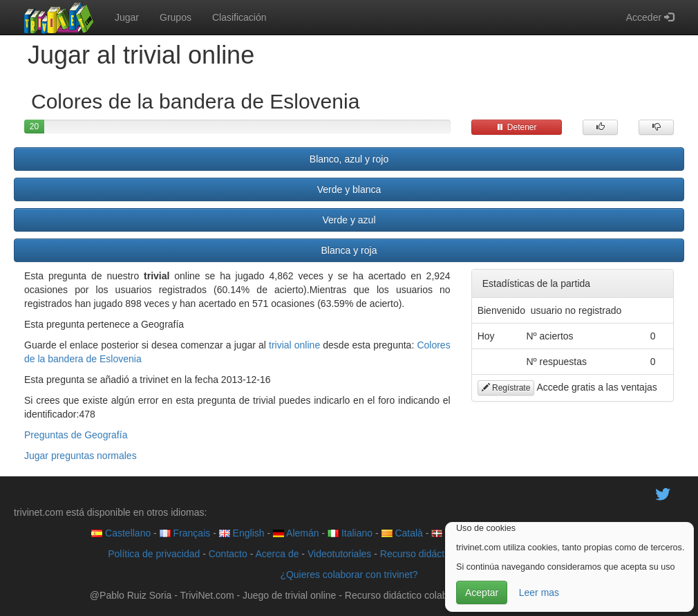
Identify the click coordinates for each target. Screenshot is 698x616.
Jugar (127, 17)
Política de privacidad (154, 554)
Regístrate (506, 388)
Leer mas (539, 592)
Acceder (650, 17)
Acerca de (277, 554)
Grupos (176, 17)
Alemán (296, 533)
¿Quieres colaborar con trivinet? (349, 575)
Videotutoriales (339, 554)
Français (185, 533)
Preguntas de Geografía (76, 435)
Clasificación (239, 17)
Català (402, 533)
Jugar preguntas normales (81, 456)
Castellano (121, 533)
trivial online (294, 345)
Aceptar (482, 592)
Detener (516, 127)
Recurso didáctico (418, 554)
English (242, 533)
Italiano (350, 533)
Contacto (228, 554)
